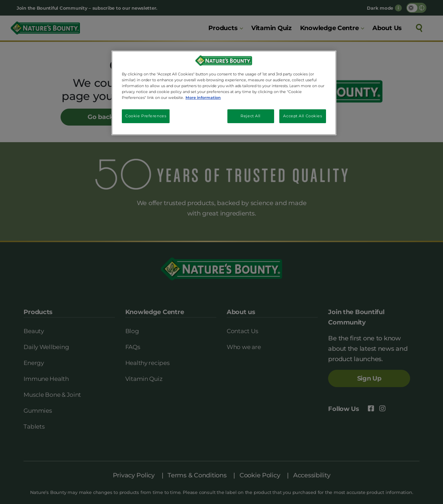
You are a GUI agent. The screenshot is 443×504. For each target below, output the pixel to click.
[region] (224, 93)
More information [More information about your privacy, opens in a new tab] (203, 98)
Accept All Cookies (302, 116)
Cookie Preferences (146, 116)
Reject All (251, 116)
